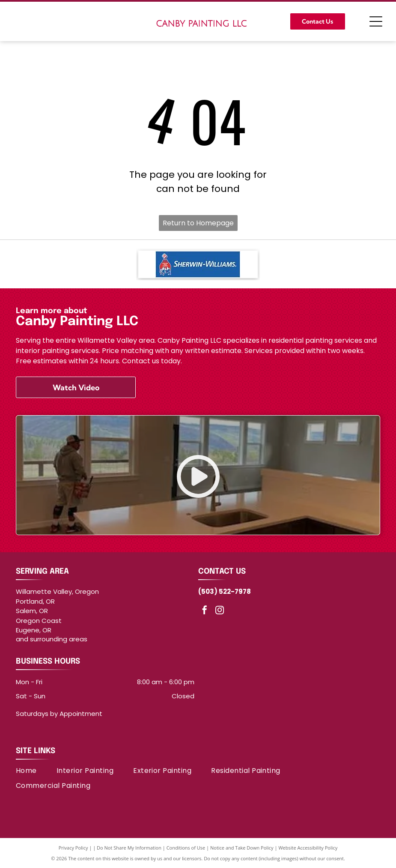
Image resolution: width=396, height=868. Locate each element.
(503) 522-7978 (225, 591)
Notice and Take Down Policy (242, 848)
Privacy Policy (73, 848)
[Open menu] (376, 21)
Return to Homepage (198, 223)
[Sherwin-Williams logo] (198, 264)
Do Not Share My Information (129, 848)
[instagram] (220, 611)
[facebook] (205, 611)
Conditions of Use (186, 848)
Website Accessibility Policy (308, 848)
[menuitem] (36, 771)
